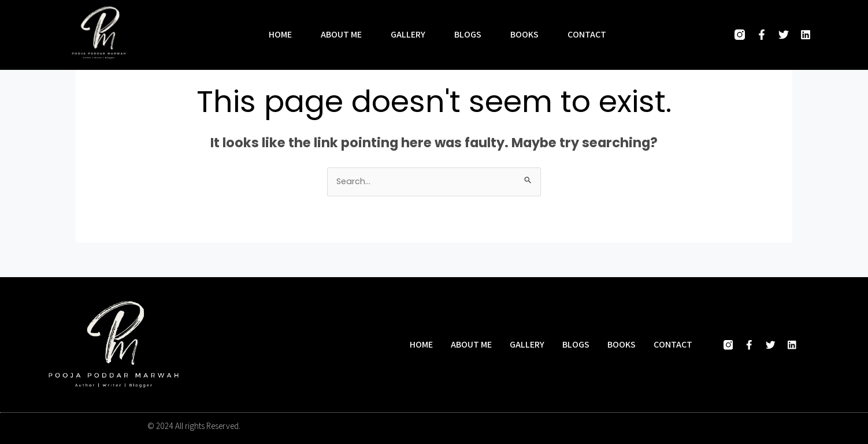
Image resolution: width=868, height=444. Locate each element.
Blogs (468, 35)
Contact (587, 35)
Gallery (408, 35)
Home (280, 35)
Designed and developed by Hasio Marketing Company (625, 426)
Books (524, 35)
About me (341, 35)
